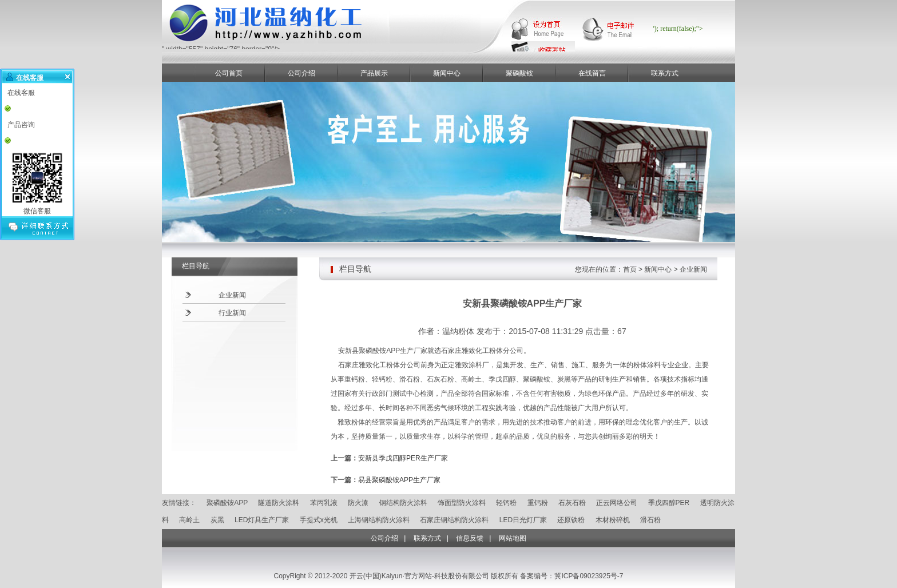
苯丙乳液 (324, 503)
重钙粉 (538, 503)
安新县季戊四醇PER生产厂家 (403, 458)
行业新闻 (232, 313)
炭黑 (217, 520)
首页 (630, 269)
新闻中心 (447, 73)
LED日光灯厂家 (523, 520)
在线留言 (592, 73)
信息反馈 (470, 538)
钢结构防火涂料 (403, 503)
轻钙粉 (506, 503)
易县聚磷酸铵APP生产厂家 (399, 480)
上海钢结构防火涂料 (379, 520)
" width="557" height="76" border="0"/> (322, 46)
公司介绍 (301, 73)
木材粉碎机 (613, 520)
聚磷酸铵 (519, 73)
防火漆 (358, 503)
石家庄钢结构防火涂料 (454, 520)
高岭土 (189, 520)
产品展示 (374, 73)
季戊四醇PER (669, 503)
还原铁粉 (571, 520)
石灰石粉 (572, 503)
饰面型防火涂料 (462, 503)
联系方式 (665, 73)
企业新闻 (232, 295)
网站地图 (513, 538)
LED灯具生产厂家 (262, 520)
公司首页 (229, 73)
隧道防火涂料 (279, 503)
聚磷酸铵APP (227, 503)
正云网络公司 (617, 503)
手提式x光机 (319, 520)
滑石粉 (650, 520)
